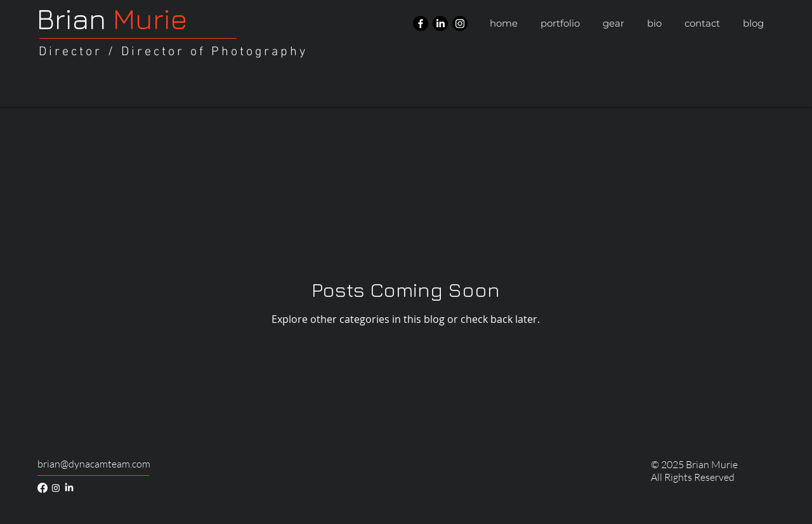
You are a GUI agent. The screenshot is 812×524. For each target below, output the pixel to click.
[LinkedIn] (440, 23)
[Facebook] (421, 23)
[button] (560, 23)
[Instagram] (460, 23)
